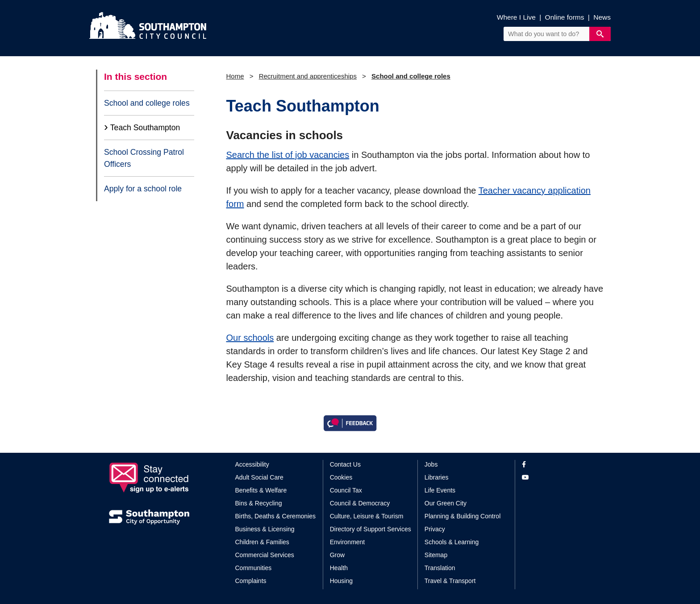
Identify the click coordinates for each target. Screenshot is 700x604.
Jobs (431, 464)
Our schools (250, 338)
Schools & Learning (452, 542)
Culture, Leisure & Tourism (367, 516)
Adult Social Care (259, 477)
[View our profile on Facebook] (556, 465)
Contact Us (345, 464)
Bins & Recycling (259, 503)
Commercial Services (265, 555)
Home (235, 76)
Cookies (341, 477)
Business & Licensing (265, 529)
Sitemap (436, 555)
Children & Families (262, 542)
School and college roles (147, 103)
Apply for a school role (143, 189)
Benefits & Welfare (261, 490)
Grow (337, 555)
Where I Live (516, 17)
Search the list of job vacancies (288, 155)
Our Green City (446, 503)
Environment (348, 542)
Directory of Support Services (371, 529)
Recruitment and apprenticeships (308, 76)
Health (339, 568)
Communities (254, 568)
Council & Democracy (360, 503)
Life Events (440, 490)
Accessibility (252, 464)
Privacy (435, 529)
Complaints (251, 581)
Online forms (565, 17)
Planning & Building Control (462, 516)
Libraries (437, 477)
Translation (440, 568)
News (602, 17)
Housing (341, 581)
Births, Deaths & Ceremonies (276, 516)
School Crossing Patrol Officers (144, 158)
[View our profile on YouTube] (556, 478)
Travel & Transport (450, 581)
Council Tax (346, 490)
